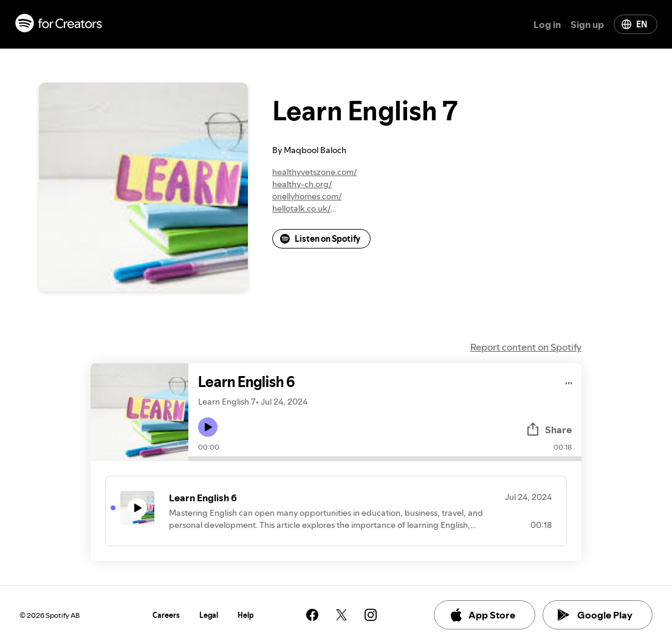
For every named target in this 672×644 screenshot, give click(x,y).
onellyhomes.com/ (307, 196)
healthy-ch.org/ (302, 184)
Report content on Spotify (526, 347)
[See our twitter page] (341, 615)
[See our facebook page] (312, 615)
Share (549, 430)
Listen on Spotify (320, 239)
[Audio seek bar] (385, 459)
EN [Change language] (634, 24)
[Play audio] (569, 381)
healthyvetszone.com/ (314, 172)
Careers (166, 615)
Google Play (595, 615)
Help (246, 615)
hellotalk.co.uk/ (301, 208)
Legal (209, 615)
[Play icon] (208, 427)
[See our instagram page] (371, 615)
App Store (482, 615)
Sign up (587, 24)
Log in (547, 24)
